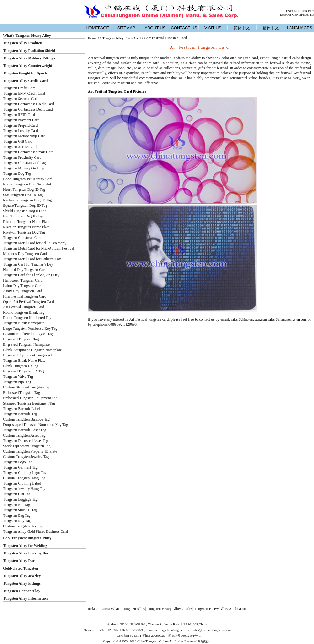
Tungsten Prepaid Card (20, 125)
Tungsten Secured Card (21, 99)
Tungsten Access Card (20, 147)
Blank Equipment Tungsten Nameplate (32, 350)
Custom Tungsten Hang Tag (24, 478)
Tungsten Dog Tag (17, 173)
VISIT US (213, 28)
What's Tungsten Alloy (128, 609)
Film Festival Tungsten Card (25, 296)
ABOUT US (155, 28)
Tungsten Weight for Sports (25, 73)
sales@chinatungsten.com (249, 319)
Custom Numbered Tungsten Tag (28, 334)
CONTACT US (184, 28)
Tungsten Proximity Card (22, 157)
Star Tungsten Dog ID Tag (23, 195)
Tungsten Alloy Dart (19, 561)
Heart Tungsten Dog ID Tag (24, 190)
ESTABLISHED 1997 (300, 11)
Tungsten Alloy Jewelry (22, 576)
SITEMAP (126, 28)
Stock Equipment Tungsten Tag (27, 446)
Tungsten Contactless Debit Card (28, 109)
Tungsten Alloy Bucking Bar (26, 553)
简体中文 (242, 28)
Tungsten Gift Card (18, 141)
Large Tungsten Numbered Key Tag (30, 328)
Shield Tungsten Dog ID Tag (25, 211)
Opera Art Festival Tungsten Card (29, 302)
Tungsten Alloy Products (23, 43)
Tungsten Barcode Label (22, 409)
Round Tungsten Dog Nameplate (28, 184)
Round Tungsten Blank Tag (24, 312)
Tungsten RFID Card (19, 115)
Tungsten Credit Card (19, 88)
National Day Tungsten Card (25, 270)
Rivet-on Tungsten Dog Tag (24, 232)
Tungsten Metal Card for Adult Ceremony (35, 243)
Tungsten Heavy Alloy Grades (170, 609)
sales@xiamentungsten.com (287, 319)
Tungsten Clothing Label (22, 483)
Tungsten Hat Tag (16, 505)
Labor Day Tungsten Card (23, 286)
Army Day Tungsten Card (23, 291)
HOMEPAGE (97, 28)
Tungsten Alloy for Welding (25, 546)
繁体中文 (271, 28)
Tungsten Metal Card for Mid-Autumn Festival (39, 248)
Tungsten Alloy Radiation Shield (29, 51)
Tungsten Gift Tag (17, 494)
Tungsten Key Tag (17, 521)
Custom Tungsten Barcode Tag (26, 419)
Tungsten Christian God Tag (24, 163)
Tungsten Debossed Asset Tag (26, 441)
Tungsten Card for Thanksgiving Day (31, 275)
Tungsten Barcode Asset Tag (25, 430)
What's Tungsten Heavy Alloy (27, 36)
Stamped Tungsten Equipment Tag (29, 403)
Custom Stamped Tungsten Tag (27, 387)
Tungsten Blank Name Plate (24, 361)
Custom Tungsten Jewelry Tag (26, 457)
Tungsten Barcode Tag (20, 414)
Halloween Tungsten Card (23, 280)
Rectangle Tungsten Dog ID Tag (27, 200)
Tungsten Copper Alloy (22, 591)
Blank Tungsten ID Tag (21, 366)
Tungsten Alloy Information (25, 598)
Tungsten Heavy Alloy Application (220, 609)
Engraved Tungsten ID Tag (23, 371)
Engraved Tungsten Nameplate (26, 344)
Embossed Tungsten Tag (22, 393)
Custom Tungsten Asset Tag (24, 435)
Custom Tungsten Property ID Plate (30, 451)
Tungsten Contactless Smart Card (28, 152)
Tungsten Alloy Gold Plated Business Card (35, 531)
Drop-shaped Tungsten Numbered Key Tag (35, 425)
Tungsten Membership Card (24, 136)
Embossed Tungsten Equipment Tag (30, 398)
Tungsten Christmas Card (22, 238)
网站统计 (204, 641)
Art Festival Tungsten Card (24, 307)
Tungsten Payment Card (21, 120)
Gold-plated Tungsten (21, 568)
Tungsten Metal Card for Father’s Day (32, 259)
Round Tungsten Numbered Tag (27, 318)
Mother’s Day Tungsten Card (25, 254)
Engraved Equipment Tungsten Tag (30, 355)
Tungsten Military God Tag (24, 168)
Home (92, 38)
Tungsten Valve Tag (18, 377)
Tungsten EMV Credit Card (24, 93)
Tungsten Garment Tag (20, 467)
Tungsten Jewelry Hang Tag (24, 489)
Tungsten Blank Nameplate (24, 323)
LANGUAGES (300, 28)
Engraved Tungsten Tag (21, 339)
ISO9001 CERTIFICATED (297, 15)
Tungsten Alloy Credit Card (25, 81)
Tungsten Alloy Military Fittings (29, 58)
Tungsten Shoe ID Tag (20, 510)
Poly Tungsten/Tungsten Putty (27, 538)
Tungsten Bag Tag (17, 515)
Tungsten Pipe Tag (17, 382)
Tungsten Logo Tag (18, 462)
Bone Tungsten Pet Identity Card (28, 179)
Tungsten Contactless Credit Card (29, 104)
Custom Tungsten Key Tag (23, 526)
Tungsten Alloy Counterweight (28, 66)
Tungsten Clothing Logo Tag (25, 473)
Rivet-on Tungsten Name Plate (26, 222)
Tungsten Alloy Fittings (22, 583)
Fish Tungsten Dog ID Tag (23, 216)
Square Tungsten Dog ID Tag (25, 206)
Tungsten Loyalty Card (21, 131)
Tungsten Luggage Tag (20, 499)
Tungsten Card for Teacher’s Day (28, 264)
